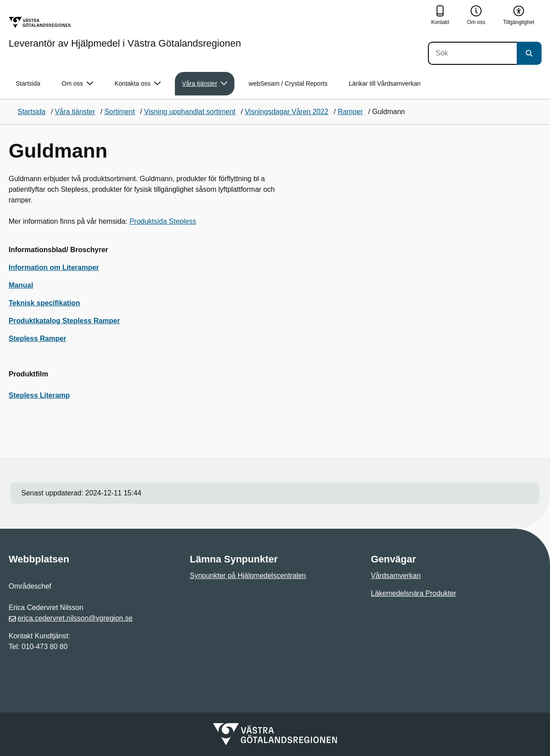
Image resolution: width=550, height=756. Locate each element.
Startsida (28, 83)
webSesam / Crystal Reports (288, 83)
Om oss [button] (77, 84)
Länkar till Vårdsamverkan (385, 83)
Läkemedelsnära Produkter (414, 593)
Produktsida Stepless (163, 221)
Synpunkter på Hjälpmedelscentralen (248, 576)
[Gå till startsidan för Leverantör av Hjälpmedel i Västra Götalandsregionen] (125, 32)
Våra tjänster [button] (205, 84)
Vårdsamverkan (396, 576)
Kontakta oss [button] (138, 84)
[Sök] (472, 53)
